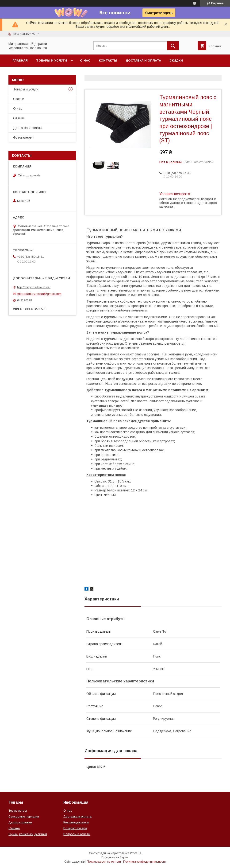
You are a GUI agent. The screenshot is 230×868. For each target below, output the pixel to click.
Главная (20, 60)
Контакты (108, 60)
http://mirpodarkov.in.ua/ (34, 287)
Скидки (176, 60)
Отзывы (19, 118)
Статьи (19, 99)
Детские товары (20, 822)
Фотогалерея (23, 137)
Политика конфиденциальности (144, 862)
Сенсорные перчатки (24, 816)
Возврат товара (75, 828)
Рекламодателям (76, 822)
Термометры (18, 811)
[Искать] (173, 46)
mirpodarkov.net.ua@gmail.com (39, 294)
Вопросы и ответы (77, 834)
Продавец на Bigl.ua (115, 857)
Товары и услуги (52, 60)
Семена (14, 828)
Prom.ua (136, 853)
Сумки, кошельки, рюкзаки (28, 834)
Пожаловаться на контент (104, 862)
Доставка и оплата (143, 60)
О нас (85, 60)
